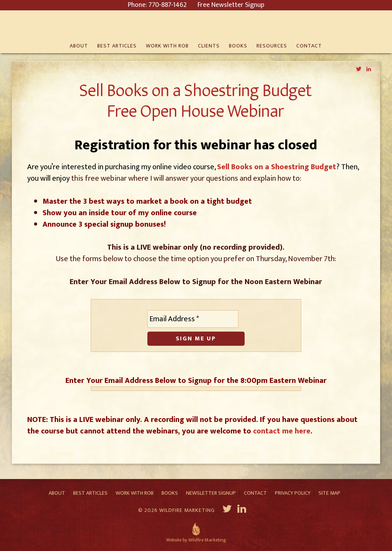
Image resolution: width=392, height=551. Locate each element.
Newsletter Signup (211, 493)
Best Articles (90, 493)
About (57, 493)
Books (170, 493)
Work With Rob (135, 493)
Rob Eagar (196, 25)
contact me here (282, 431)
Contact (255, 493)
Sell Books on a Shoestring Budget (277, 167)
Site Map (329, 493)
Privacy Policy (293, 493)
